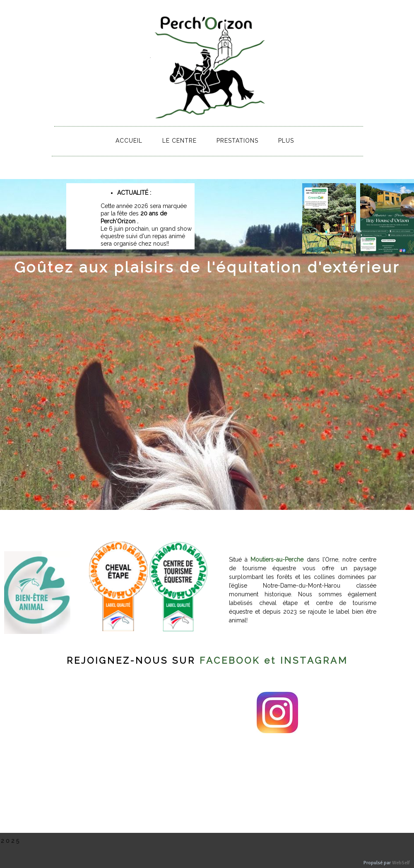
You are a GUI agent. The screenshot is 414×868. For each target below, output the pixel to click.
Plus (286, 141)
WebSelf (401, 863)
